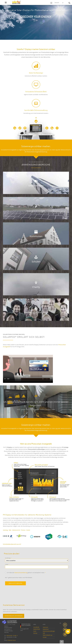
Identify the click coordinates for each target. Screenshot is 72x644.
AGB (44, 633)
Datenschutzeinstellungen (49, 631)
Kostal (28, 530)
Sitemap (35, 633)
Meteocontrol (16, 530)
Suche (35, 631)
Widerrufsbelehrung (47, 635)
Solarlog (5, 530)
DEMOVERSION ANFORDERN (14, 616)
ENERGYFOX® (37, 629)
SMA (10, 530)
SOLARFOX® (36, 627)
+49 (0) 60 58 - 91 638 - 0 (12, 636)
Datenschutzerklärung (21, 573)
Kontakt (45, 637)
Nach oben (62, 642)
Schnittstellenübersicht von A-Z (12, 544)
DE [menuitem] (60, 623)
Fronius (23, 530)
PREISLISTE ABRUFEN (15, 583)
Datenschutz (46, 629)
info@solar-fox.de (12, 640)
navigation (6, 3)
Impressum (45, 627)
